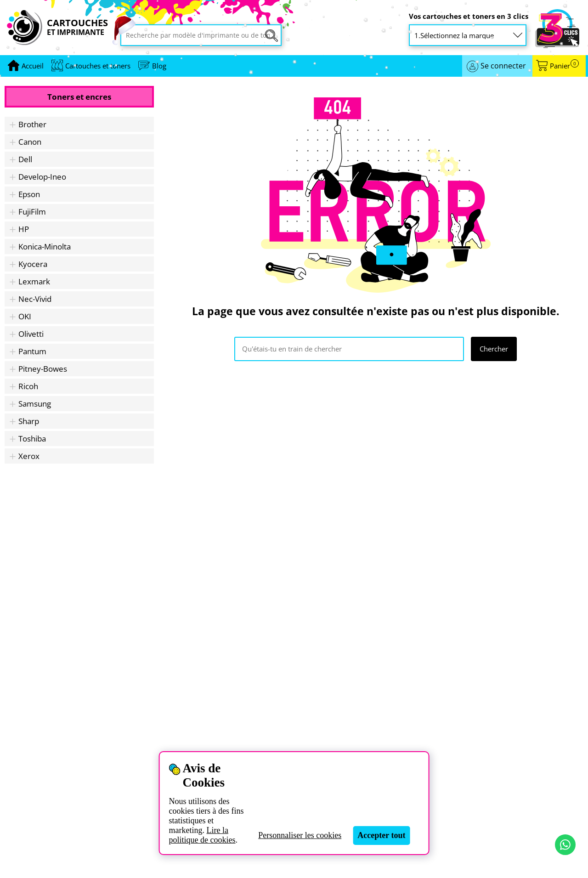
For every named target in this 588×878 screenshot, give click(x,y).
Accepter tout (381, 835)
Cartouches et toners (98, 66)
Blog (159, 66)
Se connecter (503, 66)
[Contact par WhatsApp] (565, 845)
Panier (564, 66)
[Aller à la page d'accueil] (33, 66)
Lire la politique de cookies (202, 835)
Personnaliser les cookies (300, 835)
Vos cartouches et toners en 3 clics (469, 16)
